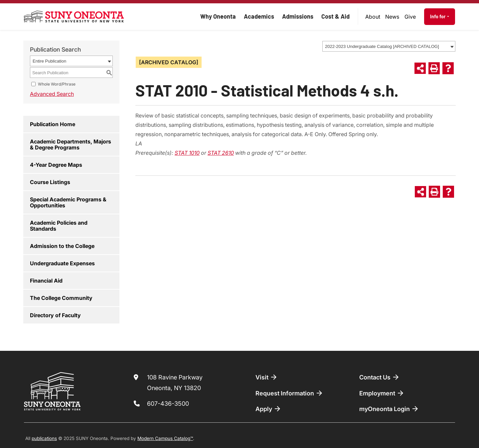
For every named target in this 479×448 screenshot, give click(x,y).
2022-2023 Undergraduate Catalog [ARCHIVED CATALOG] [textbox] (382, 46)
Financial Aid (46, 281)
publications (44, 438)
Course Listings (50, 182)
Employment (382, 393)
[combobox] (389, 46)
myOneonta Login (389, 409)
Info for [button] (438, 16)
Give (410, 17)
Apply (268, 409)
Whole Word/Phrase (57, 84)
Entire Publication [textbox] (49, 61)
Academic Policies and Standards (59, 226)
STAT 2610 (221, 153)
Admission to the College (62, 246)
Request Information (289, 393)
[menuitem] (373, 17)
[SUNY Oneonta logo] (74, 17)
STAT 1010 (187, 153)
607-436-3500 (168, 404)
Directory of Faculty (55, 315)
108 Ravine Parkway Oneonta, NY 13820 (175, 383)
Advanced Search (52, 94)
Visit (267, 377)
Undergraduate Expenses (62, 263)
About (373, 17)
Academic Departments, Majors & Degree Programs (71, 144)
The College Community (61, 298)
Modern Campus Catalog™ (165, 438)
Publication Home (53, 124)
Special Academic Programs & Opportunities (68, 202)
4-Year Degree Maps (56, 165)
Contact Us (380, 377)
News (392, 17)
